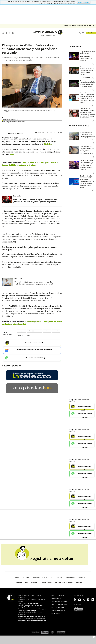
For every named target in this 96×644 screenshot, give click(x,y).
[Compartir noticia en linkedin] (61, 133)
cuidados (20, 336)
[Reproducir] (2, 118)
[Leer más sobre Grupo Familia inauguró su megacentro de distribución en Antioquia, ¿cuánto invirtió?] (7, 282)
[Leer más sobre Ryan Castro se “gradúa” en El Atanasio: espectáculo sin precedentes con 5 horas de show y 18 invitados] (88, 56)
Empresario (55, 331)
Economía (17, 196)
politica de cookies (69, 3)
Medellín (48, 144)
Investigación (21, 331)
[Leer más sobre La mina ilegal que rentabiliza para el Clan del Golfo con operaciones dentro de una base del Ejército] (88, 150)
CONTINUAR (84, 2)
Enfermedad (37, 331)
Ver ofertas (72, 401)
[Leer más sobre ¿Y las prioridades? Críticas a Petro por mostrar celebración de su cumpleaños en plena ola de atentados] (88, 136)
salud (12, 154)
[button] (93, 64)
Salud (30, 331)
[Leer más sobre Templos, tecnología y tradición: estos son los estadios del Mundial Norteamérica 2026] (88, 84)
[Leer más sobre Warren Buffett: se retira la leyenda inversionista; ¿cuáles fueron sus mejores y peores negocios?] (7, 200)
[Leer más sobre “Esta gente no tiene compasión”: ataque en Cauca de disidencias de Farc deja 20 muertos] (88, 71)
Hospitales (46, 331)
